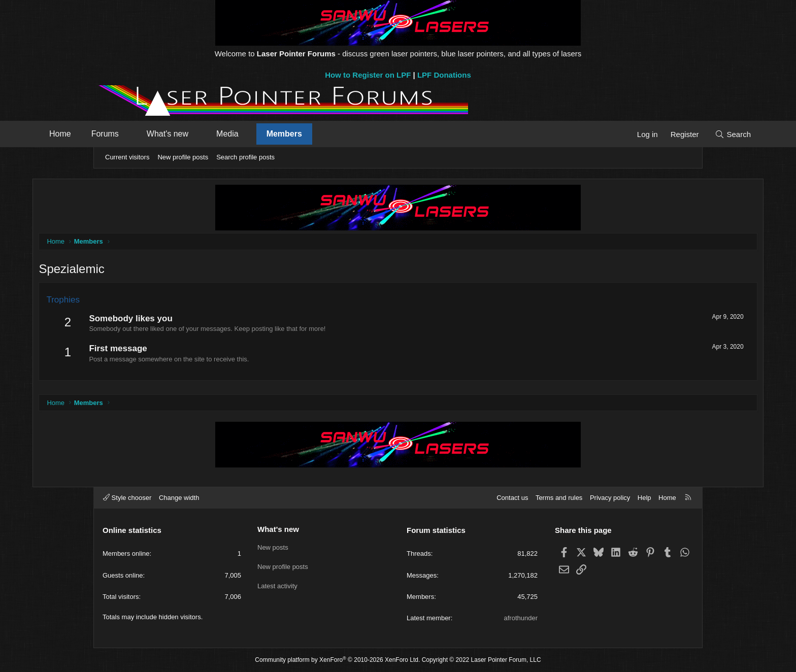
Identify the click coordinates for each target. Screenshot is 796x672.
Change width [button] (179, 498)
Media (287, 134)
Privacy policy (610, 498)
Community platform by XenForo (337, 660)
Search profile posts (245, 157)
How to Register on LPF (368, 75)
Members (344, 134)
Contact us (512, 498)
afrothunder (521, 618)
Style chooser (127, 498)
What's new (227, 134)
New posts (273, 546)
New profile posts (183, 157)
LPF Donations (444, 75)
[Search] (673, 134)
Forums (164, 134)
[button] (188, 134)
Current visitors (127, 157)
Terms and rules (559, 498)
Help (644, 498)
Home (120, 134)
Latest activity (277, 583)
